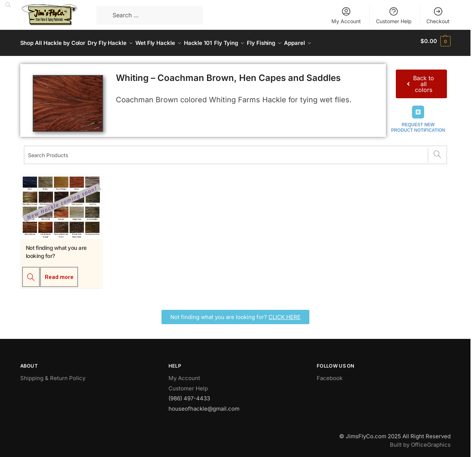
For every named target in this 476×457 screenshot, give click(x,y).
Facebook (330, 374)
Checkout (438, 15)
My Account (346, 15)
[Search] (437, 151)
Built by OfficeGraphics (420, 441)
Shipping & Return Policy (53, 374)
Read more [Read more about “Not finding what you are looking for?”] (59, 273)
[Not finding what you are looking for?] (31, 273)
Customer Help (394, 15)
